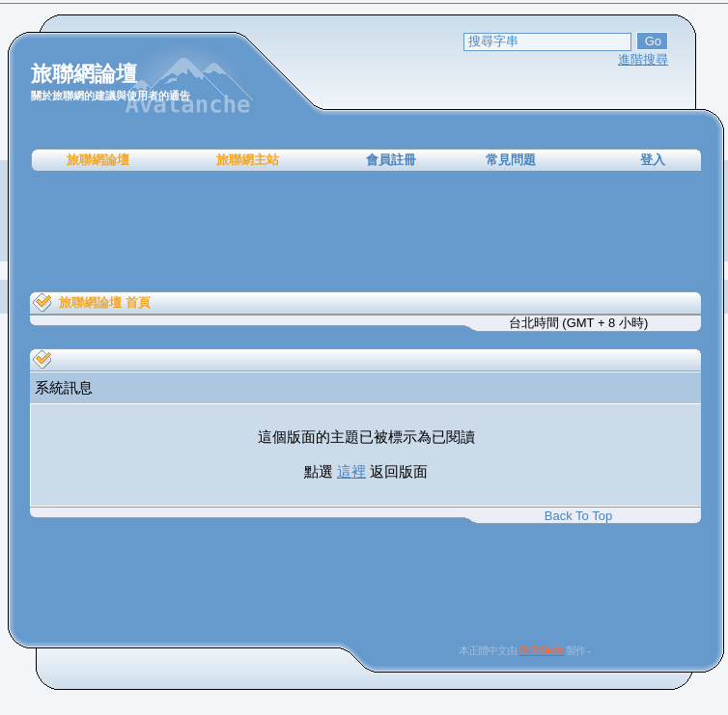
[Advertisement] (366, 232)
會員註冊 (391, 160)
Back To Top (578, 516)
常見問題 (511, 160)
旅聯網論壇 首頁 (105, 302)
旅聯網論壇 (98, 160)
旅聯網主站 (248, 160)
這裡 (351, 471)
